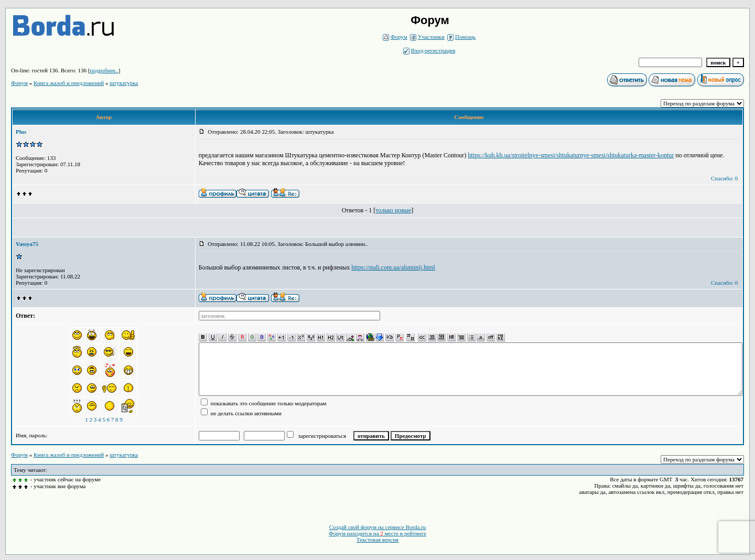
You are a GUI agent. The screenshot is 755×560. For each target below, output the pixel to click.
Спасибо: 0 (724, 178)
